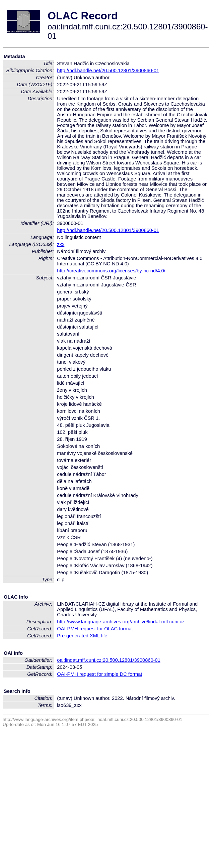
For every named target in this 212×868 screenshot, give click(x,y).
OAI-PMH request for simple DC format (99, 674)
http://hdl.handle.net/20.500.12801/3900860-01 (108, 71)
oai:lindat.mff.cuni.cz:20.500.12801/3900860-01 (109, 660)
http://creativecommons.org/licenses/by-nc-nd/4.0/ (111, 271)
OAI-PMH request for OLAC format (95, 629)
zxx (61, 244)
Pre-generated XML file (82, 636)
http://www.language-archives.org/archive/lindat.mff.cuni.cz (121, 622)
